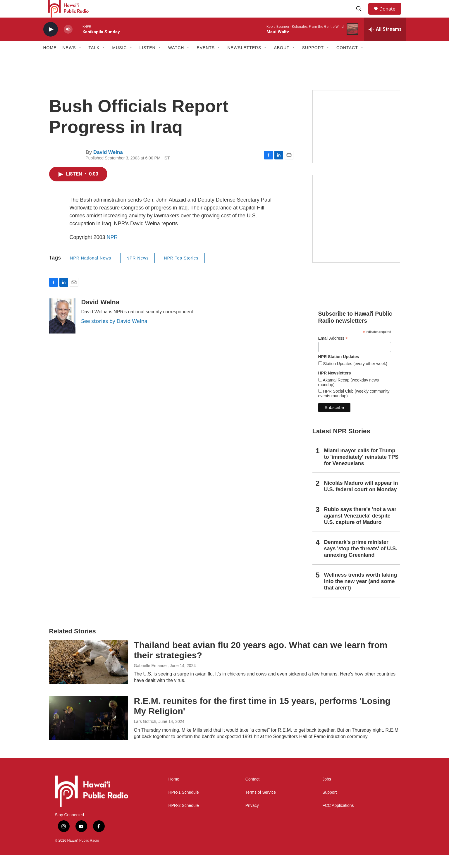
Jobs (327, 792)
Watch (176, 61)
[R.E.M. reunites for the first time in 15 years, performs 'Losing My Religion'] (89, 731)
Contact (252, 792)
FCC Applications (338, 819)
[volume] (68, 43)
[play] (51, 43)
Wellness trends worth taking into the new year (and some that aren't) (361, 594)
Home (50, 61)
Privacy (252, 819)
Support (330, 806)
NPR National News (91, 271)
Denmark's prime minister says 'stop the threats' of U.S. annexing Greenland (361, 562)
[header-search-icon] (362, 16)
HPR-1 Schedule (184, 806)
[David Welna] (62, 329)
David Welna (108, 165)
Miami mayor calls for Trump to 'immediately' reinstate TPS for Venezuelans (361, 470)
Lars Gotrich (145, 735)
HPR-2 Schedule (184, 819)
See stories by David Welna (114, 334)
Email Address (333, 352)
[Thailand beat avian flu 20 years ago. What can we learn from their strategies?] (89, 675)
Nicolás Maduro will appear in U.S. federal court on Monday (361, 499)
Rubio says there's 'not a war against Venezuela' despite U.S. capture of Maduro (360, 529)
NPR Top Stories (181, 271)
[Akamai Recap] (356, 232)
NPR (112, 250)
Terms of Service (261, 806)
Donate (391, 15)
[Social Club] (356, 140)
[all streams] (385, 42)
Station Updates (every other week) (355, 377)
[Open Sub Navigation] (80, 61)
